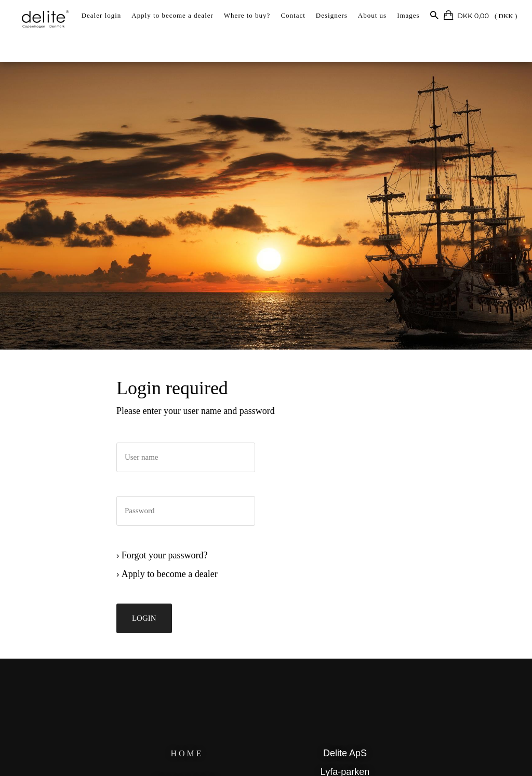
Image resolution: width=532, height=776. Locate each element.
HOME (189, 757)
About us (372, 15)
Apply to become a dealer (172, 15)
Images (408, 15)
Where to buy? (247, 15)
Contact (293, 15)
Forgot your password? (169, 563)
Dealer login (102, 15)
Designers (332, 15)
